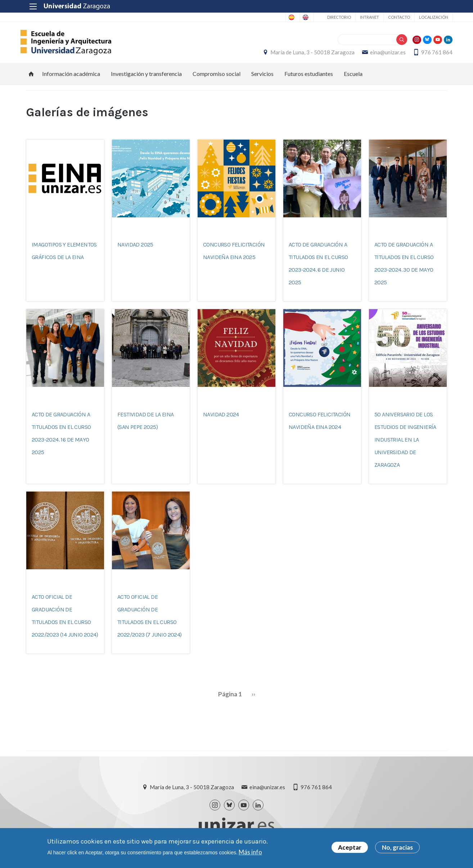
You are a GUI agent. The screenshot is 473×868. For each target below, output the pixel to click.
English (298, 17)
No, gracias (397, 848)
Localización (428, 17)
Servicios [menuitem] (262, 78)
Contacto (393, 17)
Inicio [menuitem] (31, 78)
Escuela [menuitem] (353, 78)
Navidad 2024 (221, 418)
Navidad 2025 (135, 249)
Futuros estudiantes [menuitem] (309, 78)
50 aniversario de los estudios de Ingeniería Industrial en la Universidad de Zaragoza (405, 444)
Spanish (269, 17)
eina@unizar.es (382, 54)
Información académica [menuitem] (71, 78)
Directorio (333, 17)
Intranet (364, 17)
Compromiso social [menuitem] (217, 78)
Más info (250, 853)
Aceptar (350, 848)
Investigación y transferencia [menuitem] (146, 78)
